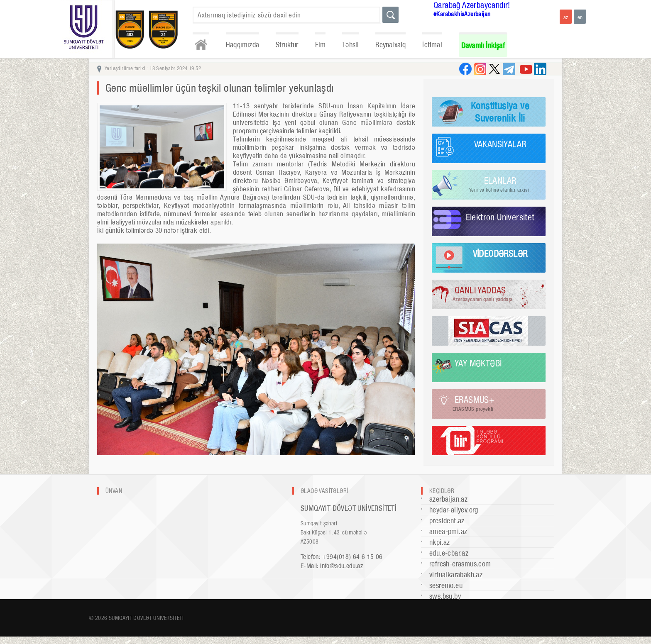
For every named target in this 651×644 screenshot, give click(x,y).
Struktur (287, 45)
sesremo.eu (446, 585)
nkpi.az (440, 542)
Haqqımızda (242, 45)
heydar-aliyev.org (454, 510)
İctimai (432, 45)
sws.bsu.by (445, 596)
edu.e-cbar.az (449, 553)
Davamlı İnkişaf (483, 45)
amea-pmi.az (448, 531)
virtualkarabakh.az (456, 574)
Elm (321, 45)
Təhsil (350, 45)
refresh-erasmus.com (460, 564)
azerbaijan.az (448, 499)
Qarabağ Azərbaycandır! (472, 5)
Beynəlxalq (390, 45)
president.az (447, 521)
